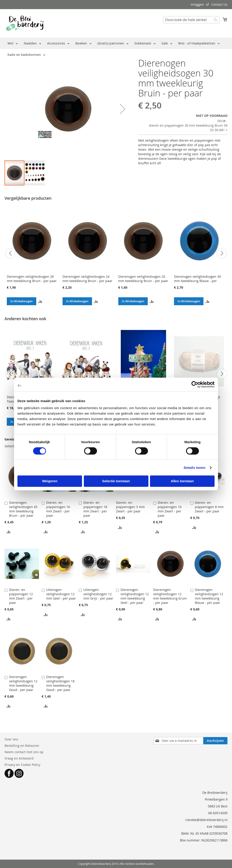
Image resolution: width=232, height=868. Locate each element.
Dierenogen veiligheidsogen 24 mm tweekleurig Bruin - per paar (87, 279)
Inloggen (197, 4)
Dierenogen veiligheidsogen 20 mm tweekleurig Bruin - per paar (143, 279)
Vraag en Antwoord (19, 758)
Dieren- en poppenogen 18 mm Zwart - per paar (95, 509)
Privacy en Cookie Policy (22, 765)
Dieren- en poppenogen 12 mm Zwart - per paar (21, 596)
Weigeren (50, 481)
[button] (123, 109)
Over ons (11, 739)
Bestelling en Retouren (22, 746)
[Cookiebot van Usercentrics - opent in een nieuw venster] (195, 384)
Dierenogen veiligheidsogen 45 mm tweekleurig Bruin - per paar (23, 509)
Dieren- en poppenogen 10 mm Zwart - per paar (170, 509)
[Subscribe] (215, 741)
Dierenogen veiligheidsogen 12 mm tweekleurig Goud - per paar (23, 683)
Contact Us (219, 4)
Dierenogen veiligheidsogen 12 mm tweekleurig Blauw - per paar (209, 596)
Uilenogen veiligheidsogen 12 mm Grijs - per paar (98, 594)
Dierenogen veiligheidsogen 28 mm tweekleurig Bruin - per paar (32, 279)
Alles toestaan (182, 481)
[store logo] (25, 23)
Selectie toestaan (116, 481)
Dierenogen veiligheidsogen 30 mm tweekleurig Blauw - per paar (197, 281)
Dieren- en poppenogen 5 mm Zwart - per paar (130, 507)
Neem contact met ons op (24, 752)
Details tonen (195, 468)
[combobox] (191, 20)
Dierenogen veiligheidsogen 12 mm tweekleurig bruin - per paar (170, 596)
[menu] (116, 49)
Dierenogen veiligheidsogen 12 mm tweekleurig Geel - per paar (135, 596)
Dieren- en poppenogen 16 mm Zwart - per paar (58, 509)
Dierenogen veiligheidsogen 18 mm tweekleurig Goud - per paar (60, 683)
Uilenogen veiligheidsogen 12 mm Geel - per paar (61, 594)
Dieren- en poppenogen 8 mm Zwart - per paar (209, 507)
